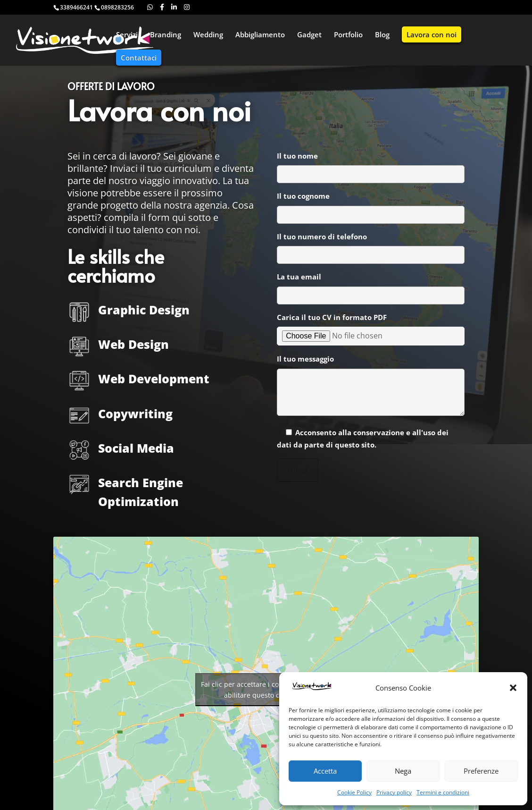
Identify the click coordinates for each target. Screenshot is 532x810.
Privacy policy (394, 792)
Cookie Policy (354, 792)
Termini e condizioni (443, 792)
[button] (513, 688)
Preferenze (481, 771)
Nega (403, 771)
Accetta (325, 771)
